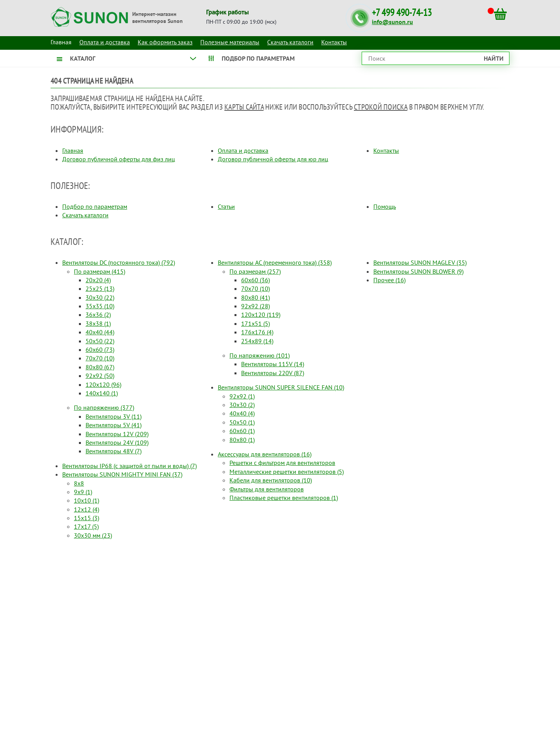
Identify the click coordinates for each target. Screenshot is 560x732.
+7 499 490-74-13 (402, 13)
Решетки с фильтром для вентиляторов (282, 463)
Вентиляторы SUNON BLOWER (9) (418, 271)
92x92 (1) (242, 396)
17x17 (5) (86, 526)
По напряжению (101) (260, 355)
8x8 (79, 483)
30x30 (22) (100, 297)
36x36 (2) (98, 314)
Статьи (226, 206)
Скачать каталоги (290, 42)
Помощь (385, 206)
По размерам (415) (100, 271)
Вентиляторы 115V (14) (273, 364)
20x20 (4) (98, 280)
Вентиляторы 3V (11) (114, 416)
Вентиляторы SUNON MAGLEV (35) (420, 262)
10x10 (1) (87, 500)
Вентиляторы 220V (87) (273, 373)
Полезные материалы (230, 42)
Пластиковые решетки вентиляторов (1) (284, 498)
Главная (73, 150)
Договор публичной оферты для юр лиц (273, 159)
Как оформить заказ (165, 42)
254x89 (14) (257, 341)
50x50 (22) (100, 341)
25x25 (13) (100, 288)
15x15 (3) (87, 518)
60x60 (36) (255, 280)
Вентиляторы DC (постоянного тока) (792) (119, 262)
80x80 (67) (100, 367)
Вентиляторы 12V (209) (117, 434)
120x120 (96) (103, 384)
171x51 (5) (255, 323)
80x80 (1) (242, 440)
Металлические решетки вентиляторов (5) (287, 472)
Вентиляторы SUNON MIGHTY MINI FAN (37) (122, 474)
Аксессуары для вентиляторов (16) (265, 454)
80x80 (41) (255, 297)
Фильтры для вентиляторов (267, 489)
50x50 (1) (242, 422)
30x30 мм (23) (93, 535)
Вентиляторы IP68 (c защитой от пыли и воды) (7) (129, 466)
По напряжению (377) (104, 407)
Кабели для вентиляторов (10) (271, 480)
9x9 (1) (83, 492)
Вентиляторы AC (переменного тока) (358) (275, 262)
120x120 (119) (261, 314)
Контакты (334, 42)
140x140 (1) (102, 393)
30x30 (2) (242, 405)
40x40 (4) (242, 413)
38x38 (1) (98, 323)
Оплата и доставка (105, 42)
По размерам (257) (255, 271)
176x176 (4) (257, 332)
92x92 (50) (100, 376)
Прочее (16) (389, 280)
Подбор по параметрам (95, 206)
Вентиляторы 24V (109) (117, 442)
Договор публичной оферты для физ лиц (119, 159)
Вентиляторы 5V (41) (114, 425)
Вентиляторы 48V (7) (114, 451)
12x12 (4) (87, 509)
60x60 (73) (100, 349)
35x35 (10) (100, 306)
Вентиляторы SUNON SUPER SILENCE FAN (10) (281, 387)
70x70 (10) (100, 358)
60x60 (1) (242, 431)
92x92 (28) (255, 306)
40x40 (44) (100, 332)
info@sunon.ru (392, 22)
